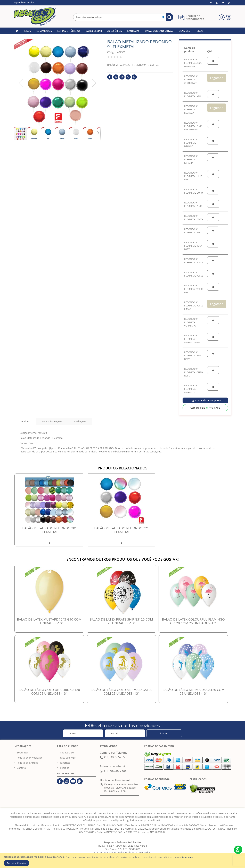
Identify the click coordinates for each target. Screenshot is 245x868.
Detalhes (25, 421)
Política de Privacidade (30, 758)
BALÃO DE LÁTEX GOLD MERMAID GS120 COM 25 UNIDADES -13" (121, 692)
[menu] (122, 31)
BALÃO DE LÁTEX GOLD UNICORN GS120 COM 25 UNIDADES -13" (49, 692)
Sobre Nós (23, 753)
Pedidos (65, 768)
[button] (20, 83)
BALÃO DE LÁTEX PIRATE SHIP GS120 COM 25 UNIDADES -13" (121, 621)
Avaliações (80, 421)
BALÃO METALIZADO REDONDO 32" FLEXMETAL (121, 530)
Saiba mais (187, 857)
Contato (21, 768)
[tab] (25, 422)
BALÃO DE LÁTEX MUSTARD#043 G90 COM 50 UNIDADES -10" (49, 621)
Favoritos (65, 763)
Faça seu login (68, 758)
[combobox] (123, 17)
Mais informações (52, 421)
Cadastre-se (67, 753)
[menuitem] (28, 31)
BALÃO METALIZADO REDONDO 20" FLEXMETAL (49, 530)
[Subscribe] (164, 733)
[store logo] (35, 17)
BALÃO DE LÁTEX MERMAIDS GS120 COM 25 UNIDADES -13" (193, 692)
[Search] (170, 17)
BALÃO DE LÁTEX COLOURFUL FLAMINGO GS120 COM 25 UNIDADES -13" (193, 621)
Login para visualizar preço (205, 400)
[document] (123, 861)
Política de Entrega (27, 763)
